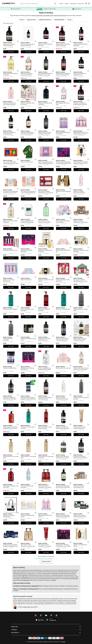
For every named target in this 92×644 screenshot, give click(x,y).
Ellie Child (27, 607)
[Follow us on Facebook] (41, 615)
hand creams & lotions (60, 15)
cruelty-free (35, 586)
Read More (79, 16)
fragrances (26, 580)
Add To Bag (11, 52)
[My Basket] (86, 3)
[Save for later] (17, 41)
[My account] (89, 3)
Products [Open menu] (67, 4)
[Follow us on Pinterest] (51, 615)
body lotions (25, 577)
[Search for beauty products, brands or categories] (38, 4)
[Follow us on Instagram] (36, 615)
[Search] (55, 4)
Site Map (63, 642)
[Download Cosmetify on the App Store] (40, 620)
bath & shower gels (37, 15)
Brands (61, 4)
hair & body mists (48, 15)
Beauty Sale (74, 4)
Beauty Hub (81, 4)
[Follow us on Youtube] (46, 615)
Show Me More (46, 562)
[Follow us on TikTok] (56, 615)
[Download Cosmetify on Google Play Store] (51, 620)
